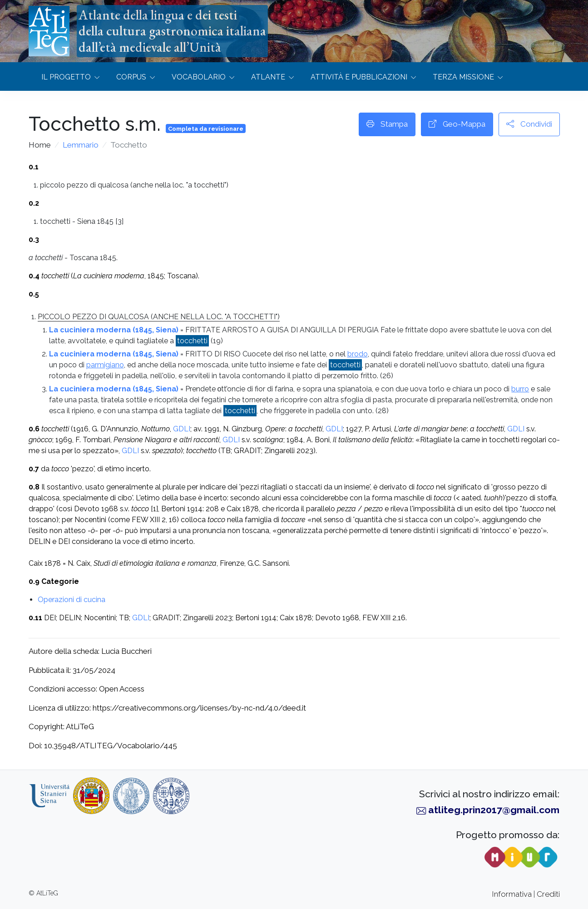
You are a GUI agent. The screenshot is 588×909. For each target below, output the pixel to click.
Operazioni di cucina (72, 600)
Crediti (548, 894)
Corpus (131, 77)
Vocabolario (199, 77)
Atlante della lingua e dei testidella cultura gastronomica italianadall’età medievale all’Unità (172, 31)
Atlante (268, 77)
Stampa (387, 124)
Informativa (512, 894)
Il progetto (66, 77)
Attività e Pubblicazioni (359, 77)
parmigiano (105, 365)
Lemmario (81, 145)
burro (520, 389)
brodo (358, 354)
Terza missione (463, 77)
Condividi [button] (529, 124)
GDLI (182, 429)
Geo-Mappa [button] (457, 124)
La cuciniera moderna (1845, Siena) (114, 330)
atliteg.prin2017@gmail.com (494, 810)
